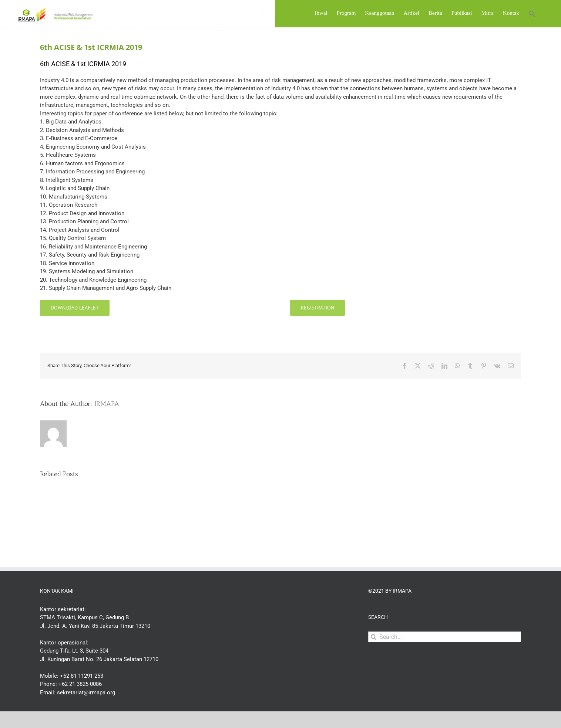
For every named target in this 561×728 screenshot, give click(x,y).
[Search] (374, 656)
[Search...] (445, 656)
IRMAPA (107, 423)
